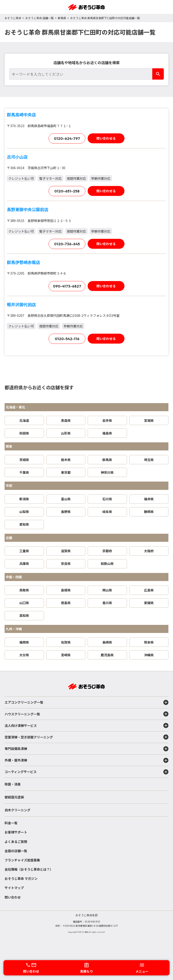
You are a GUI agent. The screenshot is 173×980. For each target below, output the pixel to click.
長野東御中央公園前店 (28, 209)
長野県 (66, 512)
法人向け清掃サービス (86, 725)
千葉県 (24, 472)
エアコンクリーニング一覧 (86, 702)
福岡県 (24, 642)
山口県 (24, 603)
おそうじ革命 (13, 18)
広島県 (149, 590)
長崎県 (107, 642)
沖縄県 (149, 655)
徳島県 (66, 603)
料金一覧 (11, 823)
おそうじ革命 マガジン (21, 878)
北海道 (24, 420)
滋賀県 (66, 551)
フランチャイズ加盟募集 (22, 860)
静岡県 (149, 512)
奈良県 (66, 563)
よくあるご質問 (16, 842)
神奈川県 (107, 472)
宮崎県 (66, 655)
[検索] (158, 74)
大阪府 (149, 551)
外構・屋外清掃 (86, 760)
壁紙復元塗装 (14, 797)
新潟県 (24, 499)
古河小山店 (17, 157)
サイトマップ (14, 888)
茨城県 (24, 460)
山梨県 (24, 512)
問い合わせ (13, 897)
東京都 (66, 472)
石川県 (107, 499)
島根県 (66, 590)
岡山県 (107, 590)
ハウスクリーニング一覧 (86, 714)
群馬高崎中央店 (21, 114)
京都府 (107, 551)
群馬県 (62, 18)
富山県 (66, 499)
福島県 (107, 433)
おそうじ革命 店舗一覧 (39, 18)
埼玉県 (149, 460)
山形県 (66, 433)
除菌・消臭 (13, 784)
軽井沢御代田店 (21, 304)
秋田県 (24, 433)
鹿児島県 (107, 655)
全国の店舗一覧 (16, 851)
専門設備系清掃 (86, 749)
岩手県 (107, 420)
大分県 (24, 655)
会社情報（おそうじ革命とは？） (29, 869)
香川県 (107, 603)
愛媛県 (149, 603)
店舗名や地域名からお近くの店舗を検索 (86, 63)
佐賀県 (66, 642)
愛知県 (24, 524)
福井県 (149, 499)
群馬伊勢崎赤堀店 (23, 262)
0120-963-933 (92, 922)
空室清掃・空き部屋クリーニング (86, 737)
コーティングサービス (86, 772)
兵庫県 (24, 563)
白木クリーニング (17, 810)
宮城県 (149, 420)
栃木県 (66, 460)
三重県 (24, 551)
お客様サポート (16, 832)
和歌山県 (107, 563)
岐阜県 (107, 512)
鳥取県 (24, 590)
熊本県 (149, 642)
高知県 (24, 615)
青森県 (66, 420)
